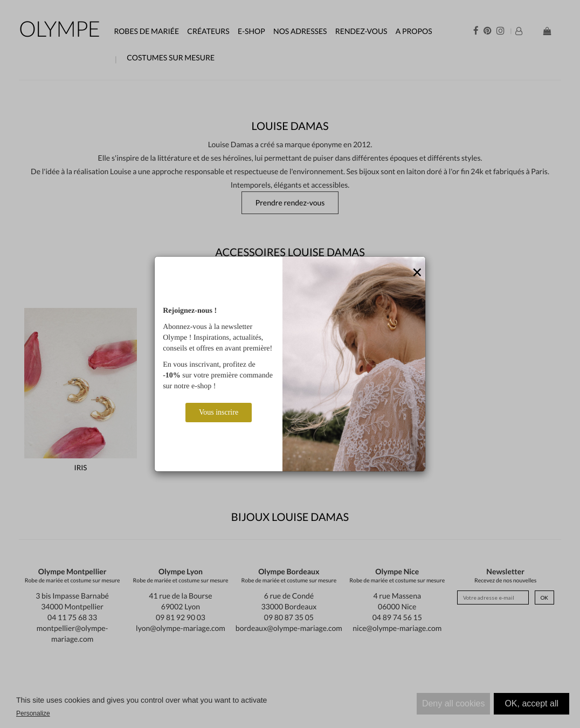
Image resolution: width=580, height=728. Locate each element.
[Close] (417, 273)
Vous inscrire (219, 412)
